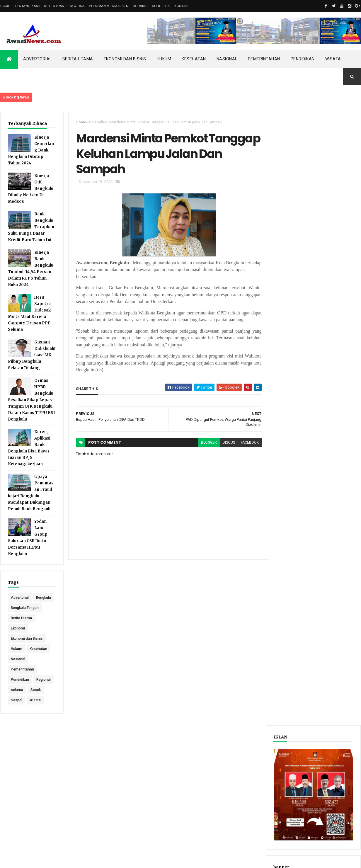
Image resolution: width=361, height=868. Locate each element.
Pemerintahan (264, 59)
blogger (207, 443)
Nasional (227, 59)
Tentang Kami (27, 6)
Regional (44, 690)
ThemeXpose (30, 860)
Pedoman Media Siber (109, 6)
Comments (339, 306)
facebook (247, 443)
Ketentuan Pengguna (64, 6)
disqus (227, 443)
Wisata (333, 59)
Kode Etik (161, 6)
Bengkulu (18, 608)
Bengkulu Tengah (25, 618)
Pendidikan (303, 59)
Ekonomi (18, 639)
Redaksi (140, 6)
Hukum (164, 59)
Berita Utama (78, 59)
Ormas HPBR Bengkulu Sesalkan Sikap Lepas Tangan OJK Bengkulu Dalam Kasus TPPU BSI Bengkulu (31, 400)
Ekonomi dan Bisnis (125, 59)
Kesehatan (194, 59)
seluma (17, 700)
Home (5, 6)
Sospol (17, 710)
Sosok (36, 700)
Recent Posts (294, 306)
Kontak (181, 6)
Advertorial (38, 59)
